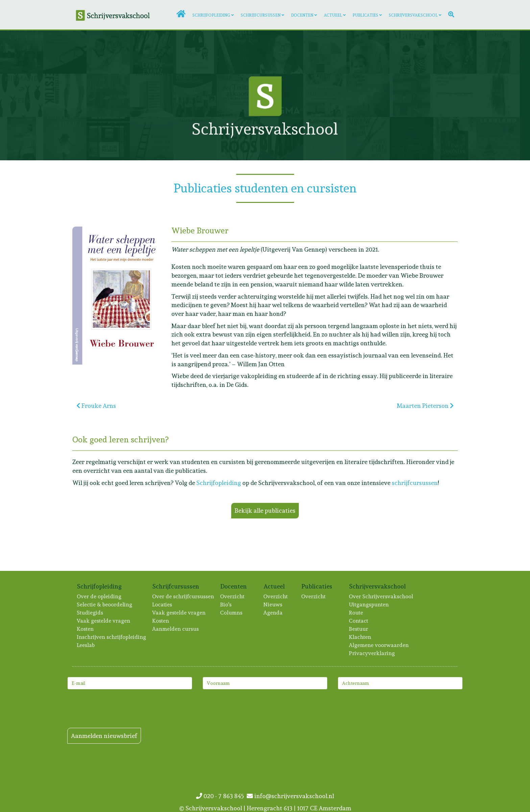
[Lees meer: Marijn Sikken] (65, 52)
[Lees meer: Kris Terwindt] (368, 95)
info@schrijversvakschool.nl (290, 796)
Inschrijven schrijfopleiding (112, 637)
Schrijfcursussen (261, 15)
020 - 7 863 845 (221, 796)
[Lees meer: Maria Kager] (411, 95)
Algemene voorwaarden (379, 645)
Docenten (302, 15)
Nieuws (273, 605)
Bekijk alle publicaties (265, 511)
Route (356, 613)
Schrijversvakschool (413, 15)
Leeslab (86, 645)
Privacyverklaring (372, 653)
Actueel (333, 15)
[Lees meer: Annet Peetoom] (325, 52)
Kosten (86, 629)
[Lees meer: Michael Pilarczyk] (65, 139)
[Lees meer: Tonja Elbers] (455, 52)
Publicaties (365, 15)
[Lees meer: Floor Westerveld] (368, 139)
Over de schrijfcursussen (183, 596)
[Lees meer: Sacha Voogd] (22, 52)
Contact (359, 621)
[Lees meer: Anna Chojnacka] (455, 139)
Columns (232, 613)
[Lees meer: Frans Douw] (108, 139)
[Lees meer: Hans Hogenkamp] (151, 139)
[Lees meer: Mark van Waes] (151, 52)
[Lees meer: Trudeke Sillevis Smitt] (195, 52)
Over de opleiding (99, 596)
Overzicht (233, 596)
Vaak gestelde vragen (104, 621)
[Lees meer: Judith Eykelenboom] (65, 95)
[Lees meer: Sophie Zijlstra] (411, 52)
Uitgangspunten (369, 605)
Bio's (226, 605)
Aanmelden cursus (176, 629)
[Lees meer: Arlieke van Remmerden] (238, 52)
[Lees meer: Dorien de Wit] (455, 95)
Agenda (273, 613)
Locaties (162, 605)
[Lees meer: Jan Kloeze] (22, 139)
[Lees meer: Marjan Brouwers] (498, 139)
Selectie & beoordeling (105, 605)
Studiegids (90, 613)
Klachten (360, 637)
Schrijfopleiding (211, 15)
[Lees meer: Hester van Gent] (411, 139)
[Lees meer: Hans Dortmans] (108, 95)
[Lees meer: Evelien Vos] (22, 95)
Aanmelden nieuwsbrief (104, 736)
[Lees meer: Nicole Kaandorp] (282, 52)
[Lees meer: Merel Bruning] (108, 52)
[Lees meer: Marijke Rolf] (151, 95)
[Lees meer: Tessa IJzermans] (498, 52)
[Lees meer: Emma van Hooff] (498, 95)
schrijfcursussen (415, 483)
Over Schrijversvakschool (381, 596)
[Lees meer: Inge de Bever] (368, 52)
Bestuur (359, 629)
